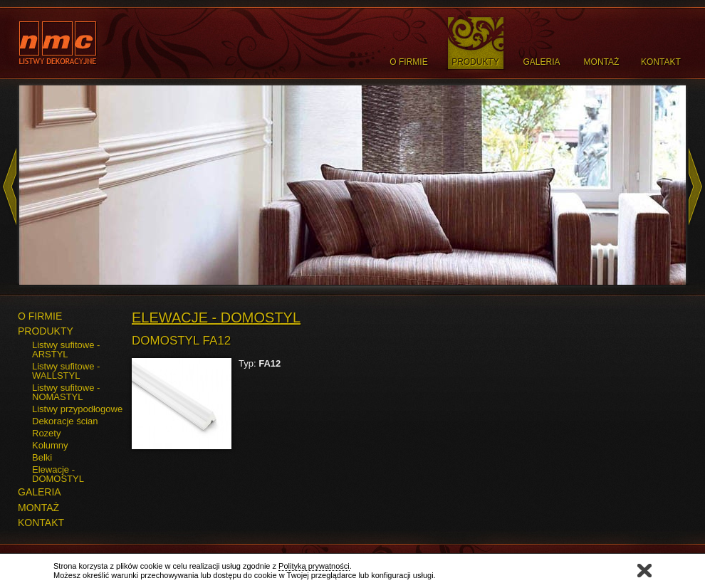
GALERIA (40, 492)
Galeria (541, 62)
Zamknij (644, 571)
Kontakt (661, 62)
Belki (42, 457)
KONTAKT (41, 523)
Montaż (602, 62)
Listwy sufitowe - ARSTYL (66, 350)
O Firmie (408, 62)
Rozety (46, 433)
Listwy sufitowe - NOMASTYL (66, 392)
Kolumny (50, 445)
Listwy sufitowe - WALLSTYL (66, 371)
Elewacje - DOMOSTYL (58, 474)
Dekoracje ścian (65, 421)
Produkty (475, 62)
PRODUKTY (46, 331)
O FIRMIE (40, 316)
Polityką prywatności (314, 566)
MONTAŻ (38, 508)
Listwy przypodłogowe (77, 409)
